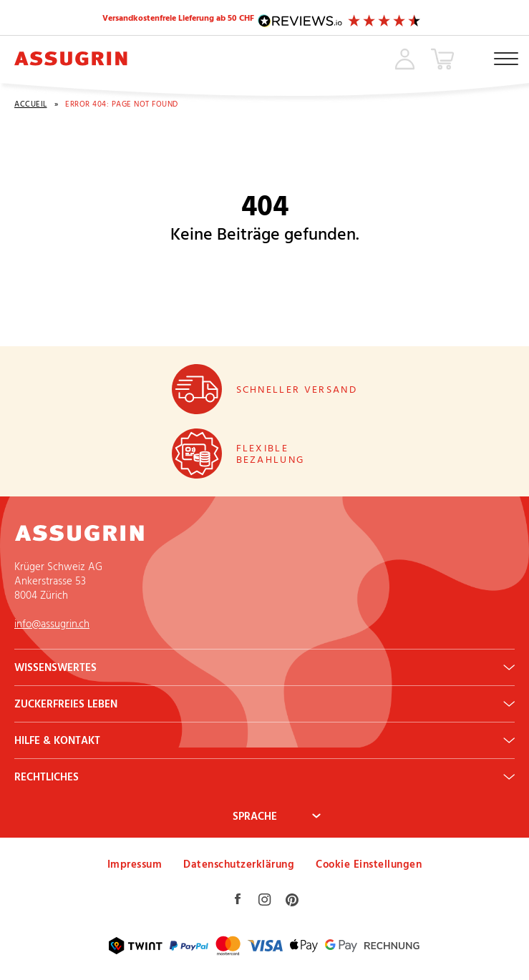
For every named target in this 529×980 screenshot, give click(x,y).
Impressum (135, 864)
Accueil (31, 104)
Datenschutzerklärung (239, 864)
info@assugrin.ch (52, 623)
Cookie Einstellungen (369, 864)
